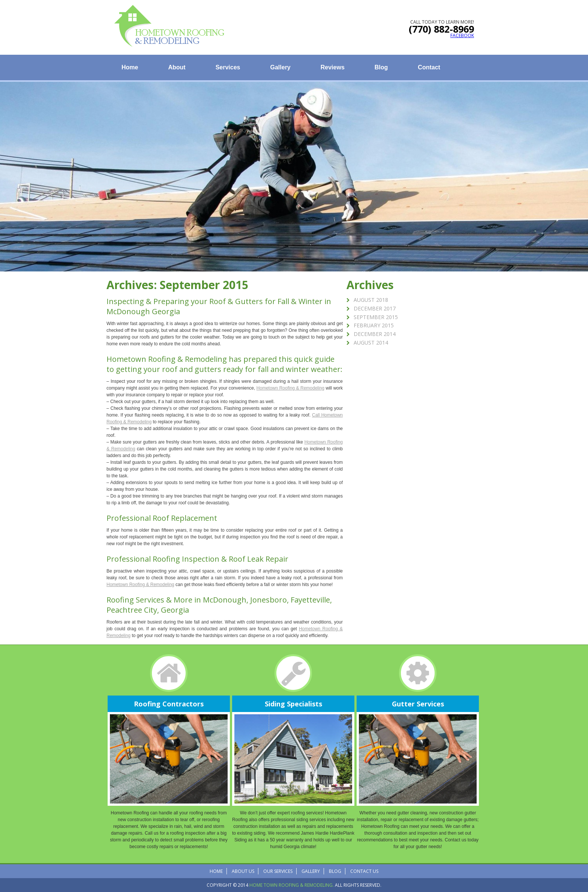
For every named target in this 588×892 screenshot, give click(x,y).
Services (228, 67)
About (177, 67)
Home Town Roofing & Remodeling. (292, 885)
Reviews (333, 67)
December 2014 (375, 334)
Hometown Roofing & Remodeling (167, 359)
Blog (381, 67)
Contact (429, 67)
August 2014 (371, 343)
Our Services (278, 871)
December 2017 (375, 308)
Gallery (280, 67)
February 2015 (374, 325)
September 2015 (376, 317)
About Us (243, 871)
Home (130, 67)
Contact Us (364, 871)
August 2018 (371, 300)
